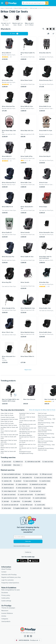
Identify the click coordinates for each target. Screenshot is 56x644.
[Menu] (2, 3)
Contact (4, 572)
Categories (5, 619)
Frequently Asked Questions (10, 583)
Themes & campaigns (8, 608)
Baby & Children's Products (21, 8)
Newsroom (5, 611)
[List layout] (51, 29)
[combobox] (33, 3)
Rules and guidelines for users (11, 590)
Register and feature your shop (11, 577)
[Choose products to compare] (48, 34)
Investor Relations (7, 613)
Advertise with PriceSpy (9, 575)
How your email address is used (22, 546)
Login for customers (8, 580)
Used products (6, 621)
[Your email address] (28, 537)
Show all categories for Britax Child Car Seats (42, 410)
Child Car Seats (34, 8)
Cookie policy (6, 598)
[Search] (47, 3)
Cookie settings (6, 601)
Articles (4, 616)
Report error (28, 370)
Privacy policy (6, 595)
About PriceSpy (6, 569)
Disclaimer (5, 593)
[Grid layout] (47, 29)
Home (2, 8)
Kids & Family (9, 8)
